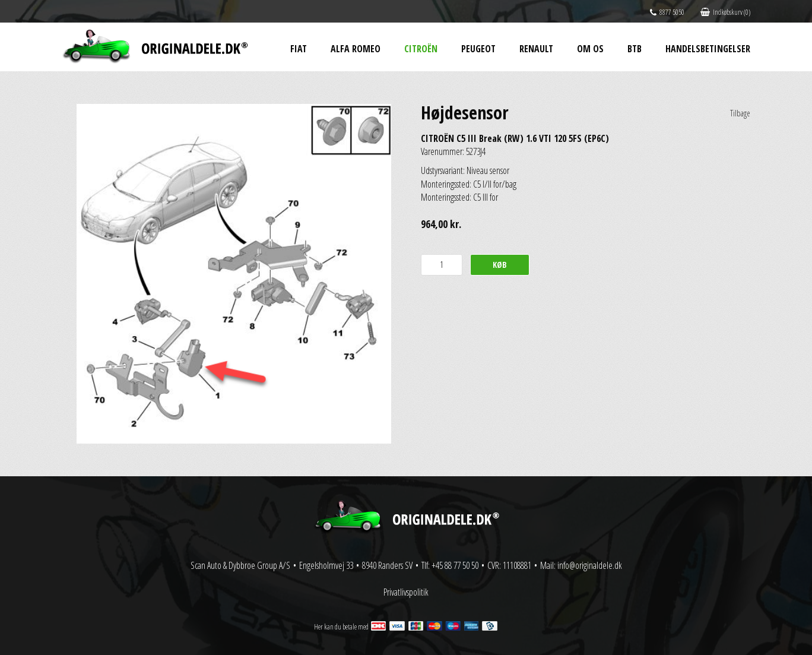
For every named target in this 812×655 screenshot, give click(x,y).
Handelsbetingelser (708, 49)
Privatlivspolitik (406, 592)
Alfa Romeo (356, 49)
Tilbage (740, 113)
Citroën (421, 49)
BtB (635, 49)
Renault (536, 49)
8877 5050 (667, 12)
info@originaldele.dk (590, 565)
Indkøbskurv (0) (725, 12)
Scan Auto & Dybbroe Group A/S (240, 565)
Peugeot (478, 49)
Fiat (299, 49)
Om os (590, 49)
